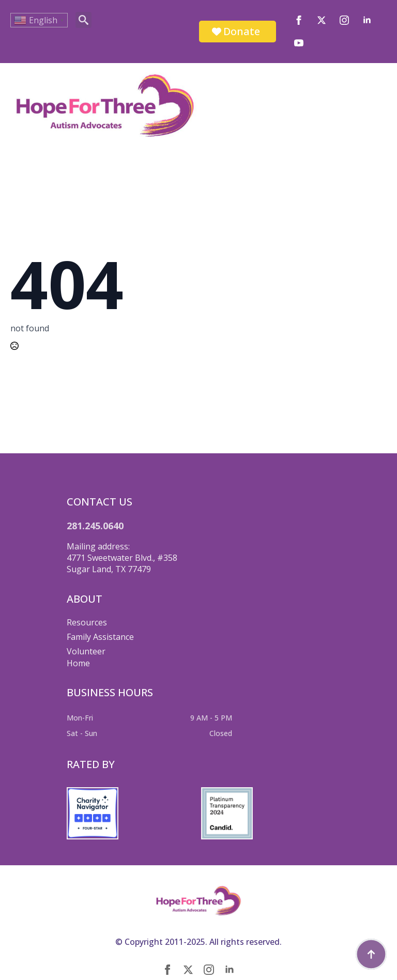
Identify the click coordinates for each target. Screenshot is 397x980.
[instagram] (344, 20)
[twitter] (322, 20)
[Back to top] (371, 954)
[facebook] (299, 20)
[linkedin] (367, 20)
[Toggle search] (83, 20)
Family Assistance (100, 637)
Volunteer (86, 651)
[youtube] (299, 43)
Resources (87, 622)
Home (78, 663)
